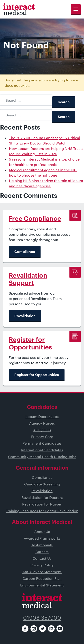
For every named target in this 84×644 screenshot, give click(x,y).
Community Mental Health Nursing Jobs (42, 457)
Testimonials (42, 545)
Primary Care (42, 437)
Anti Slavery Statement (42, 572)
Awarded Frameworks (42, 538)
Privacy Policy (42, 565)
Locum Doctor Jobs (42, 416)
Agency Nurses (42, 423)
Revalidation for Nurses (42, 504)
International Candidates (42, 450)
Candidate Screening (42, 484)
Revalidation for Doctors (42, 497)
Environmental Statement (42, 585)
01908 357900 (42, 618)
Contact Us (42, 558)
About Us (42, 532)
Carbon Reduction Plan (42, 578)
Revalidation (42, 491)
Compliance (42, 477)
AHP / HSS (42, 430)
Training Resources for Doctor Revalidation (42, 511)
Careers (42, 552)
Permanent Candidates (42, 443)
